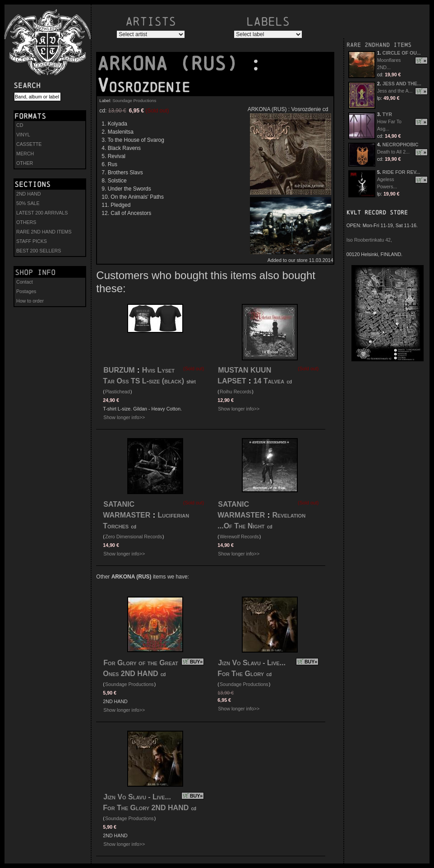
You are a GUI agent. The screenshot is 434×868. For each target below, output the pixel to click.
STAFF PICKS (32, 241)
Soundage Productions (134, 100)
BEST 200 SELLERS (39, 251)
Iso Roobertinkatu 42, (369, 240)
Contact (25, 282)
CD (20, 125)
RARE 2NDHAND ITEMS (379, 45)
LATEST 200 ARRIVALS (42, 213)
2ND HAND (28, 194)
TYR (387, 114)
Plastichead (118, 392)
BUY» (196, 662)
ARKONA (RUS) (173, 64)
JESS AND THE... (402, 84)
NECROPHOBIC (401, 145)
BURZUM (119, 370)
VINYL (23, 135)
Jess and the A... (395, 91)
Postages (26, 291)
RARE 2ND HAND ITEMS (44, 232)
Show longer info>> (124, 417)
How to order (30, 301)
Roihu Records (235, 392)
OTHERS (26, 222)
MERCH (25, 154)
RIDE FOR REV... (402, 172)
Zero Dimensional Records (134, 537)
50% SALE (28, 203)
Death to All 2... (393, 152)
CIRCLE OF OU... (402, 53)
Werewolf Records (239, 537)
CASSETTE (29, 144)
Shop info (35, 272)
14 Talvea (269, 381)
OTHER (25, 163)
